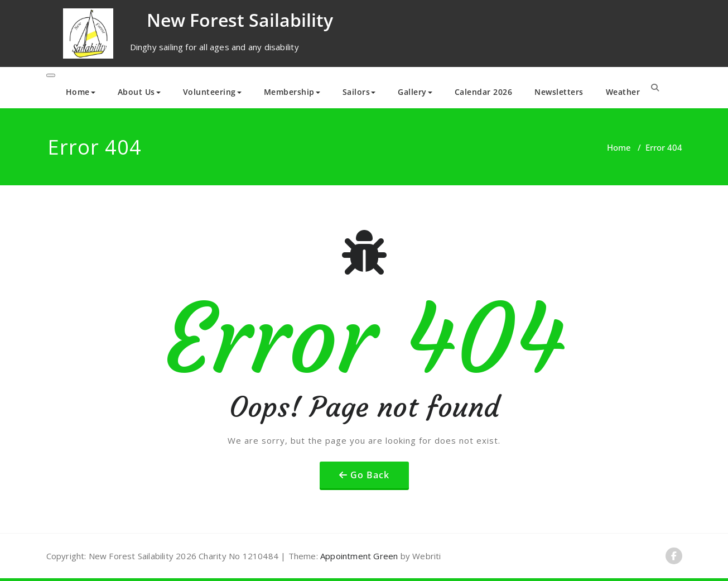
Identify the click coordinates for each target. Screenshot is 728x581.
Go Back (370, 475)
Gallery (415, 92)
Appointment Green (358, 556)
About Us (139, 92)
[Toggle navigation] (51, 75)
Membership (292, 92)
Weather (623, 92)
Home (81, 92)
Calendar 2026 (484, 92)
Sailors (359, 92)
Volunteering (212, 92)
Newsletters (559, 92)
